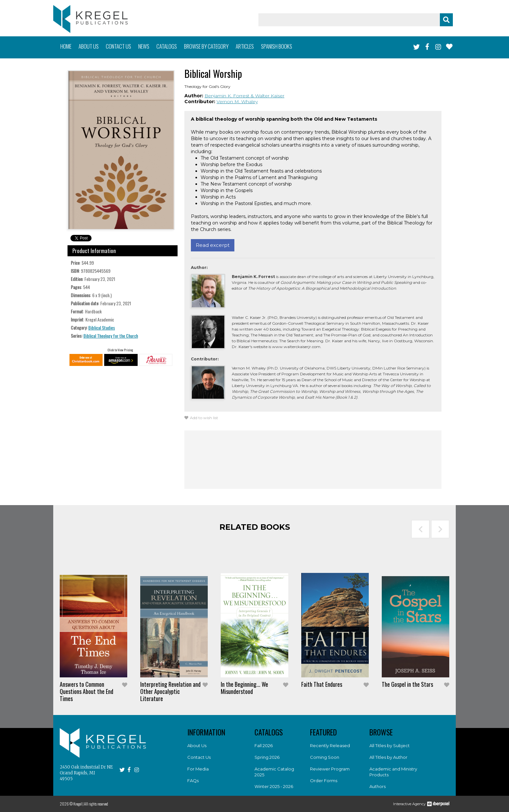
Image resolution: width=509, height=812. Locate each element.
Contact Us (199, 757)
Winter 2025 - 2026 (274, 786)
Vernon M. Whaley (237, 102)
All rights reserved (96, 804)
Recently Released (330, 745)
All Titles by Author (388, 757)
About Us (197, 745)
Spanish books (277, 46)
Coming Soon (325, 757)
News (144, 46)
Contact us (118, 46)
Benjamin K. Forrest (228, 96)
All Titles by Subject (390, 745)
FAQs (193, 781)
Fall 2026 (264, 745)
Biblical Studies (102, 327)
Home (66, 46)
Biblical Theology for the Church (111, 336)
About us (89, 46)
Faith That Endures (322, 684)
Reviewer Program (330, 769)
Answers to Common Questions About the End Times (87, 691)
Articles (245, 46)
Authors (378, 786)
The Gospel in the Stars (407, 684)
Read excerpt (213, 245)
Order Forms (324, 781)
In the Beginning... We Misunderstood (244, 688)
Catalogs (167, 46)
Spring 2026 (267, 757)
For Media (198, 769)
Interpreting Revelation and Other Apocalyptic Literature (170, 691)
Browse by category (206, 46)
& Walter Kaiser (267, 96)
